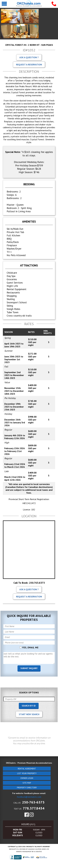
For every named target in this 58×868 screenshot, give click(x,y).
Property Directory (27, 788)
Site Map (27, 783)
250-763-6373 (33, 802)
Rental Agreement (27, 769)
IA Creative (38, 852)
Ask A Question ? (29, 57)
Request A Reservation (29, 65)
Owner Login (27, 778)
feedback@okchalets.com (29, 797)
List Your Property (27, 773)
